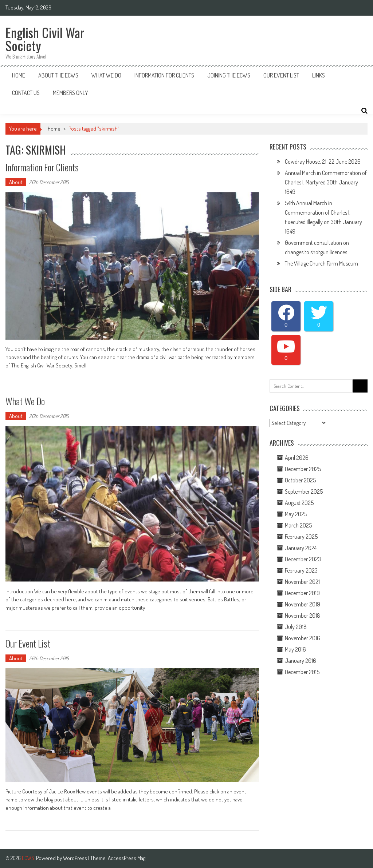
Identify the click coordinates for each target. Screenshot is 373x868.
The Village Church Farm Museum (321, 263)
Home (19, 75)
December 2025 (303, 469)
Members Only (70, 93)
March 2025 (298, 525)
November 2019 (303, 604)
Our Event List (281, 75)
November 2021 (302, 582)
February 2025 (301, 537)
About (16, 182)
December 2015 (302, 672)
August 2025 (299, 503)
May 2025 (296, 514)
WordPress (76, 858)
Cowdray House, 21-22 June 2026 (323, 162)
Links (319, 75)
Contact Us (26, 93)
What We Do (106, 75)
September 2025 (304, 491)
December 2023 (303, 559)
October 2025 (300, 480)
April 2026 (297, 458)
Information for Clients (164, 75)
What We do (25, 401)
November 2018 (303, 616)
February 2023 (301, 570)
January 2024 (301, 548)
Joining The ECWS (229, 75)
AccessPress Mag (127, 858)
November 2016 (303, 638)
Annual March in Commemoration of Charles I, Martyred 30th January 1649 (326, 182)
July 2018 (296, 627)
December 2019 (302, 593)
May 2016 (295, 649)
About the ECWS (58, 75)
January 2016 (301, 661)
